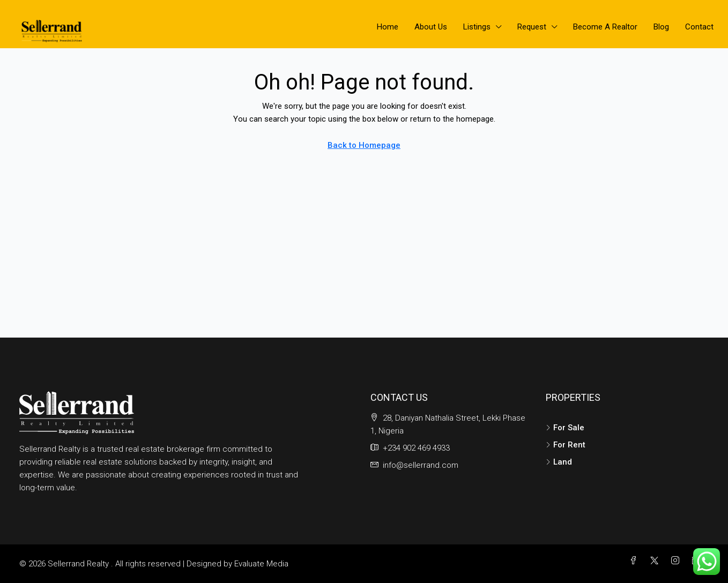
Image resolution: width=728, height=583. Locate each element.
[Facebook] (636, 561)
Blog (661, 27)
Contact (699, 27)
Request (532, 27)
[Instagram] (677, 561)
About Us (431, 27)
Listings (477, 27)
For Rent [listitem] (566, 445)
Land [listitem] (559, 462)
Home (388, 27)
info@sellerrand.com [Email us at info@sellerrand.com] (421, 465)
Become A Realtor (605, 27)
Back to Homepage (364, 145)
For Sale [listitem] (565, 428)
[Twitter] (656, 561)
